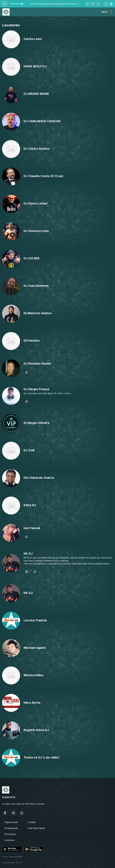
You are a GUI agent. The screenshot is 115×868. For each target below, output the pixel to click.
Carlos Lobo (33, 39)
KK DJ (28, 554)
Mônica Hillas (34, 675)
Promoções (10, 834)
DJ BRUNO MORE (36, 94)
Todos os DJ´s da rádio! (41, 757)
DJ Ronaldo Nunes (37, 364)
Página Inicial (11, 822)
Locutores (10, 840)
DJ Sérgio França (36, 389)
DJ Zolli (29, 450)
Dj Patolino (32, 341)
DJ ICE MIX (32, 258)
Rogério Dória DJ (36, 730)
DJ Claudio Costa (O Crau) (43, 176)
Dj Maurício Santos (38, 313)
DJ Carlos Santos (37, 149)
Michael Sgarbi (35, 648)
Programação (11, 828)
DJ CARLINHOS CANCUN (42, 121)
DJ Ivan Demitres (36, 286)
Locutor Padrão (35, 620)
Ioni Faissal (32, 528)
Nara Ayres (32, 703)
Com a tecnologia (13, 862)
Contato (32, 822)
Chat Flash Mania (36, 828)
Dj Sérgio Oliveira (37, 423)
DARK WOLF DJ (35, 66)
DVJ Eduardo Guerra (39, 478)
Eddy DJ (30, 505)
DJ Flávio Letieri (36, 203)
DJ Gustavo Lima (36, 231)
